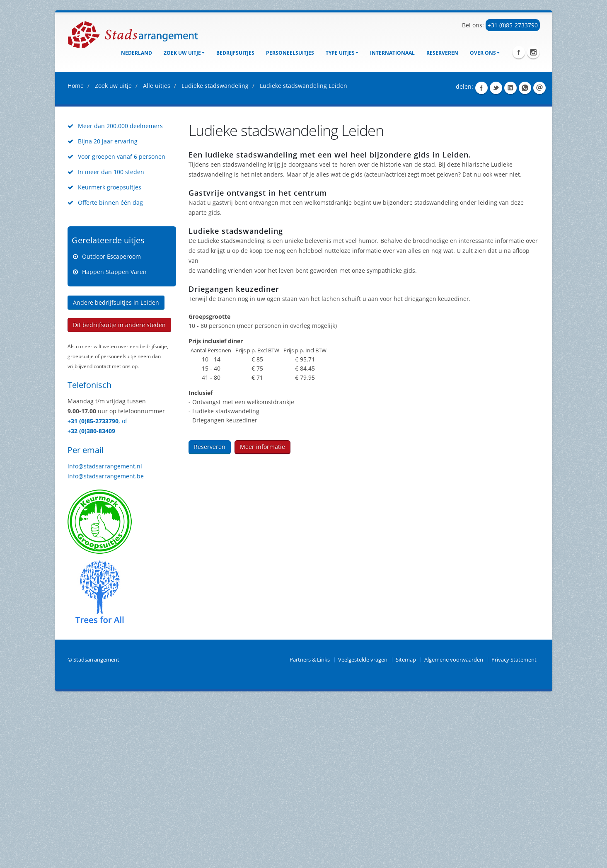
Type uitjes (342, 53)
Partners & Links (310, 826)
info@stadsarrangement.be (106, 642)
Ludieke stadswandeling (215, 252)
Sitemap (406, 826)
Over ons (485, 53)
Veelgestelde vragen (363, 826)
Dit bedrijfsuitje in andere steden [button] (119, 491)
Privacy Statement (514, 826)
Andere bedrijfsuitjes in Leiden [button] (116, 469)
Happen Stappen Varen (114, 438)
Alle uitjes (157, 252)
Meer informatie (262, 613)
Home (76, 252)
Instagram (533, 52)
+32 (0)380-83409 (91, 597)
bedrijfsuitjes (235, 53)
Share (481, 254)
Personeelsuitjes (290, 53)
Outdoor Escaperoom (111, 423)
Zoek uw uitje (184, 53)
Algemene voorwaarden (454, 826)
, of (123, 587)
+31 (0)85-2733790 (513, 25)
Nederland (137, 53)
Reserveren (442, 53)
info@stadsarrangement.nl (105, 632)
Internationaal (392, 53)
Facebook (519, 52)
